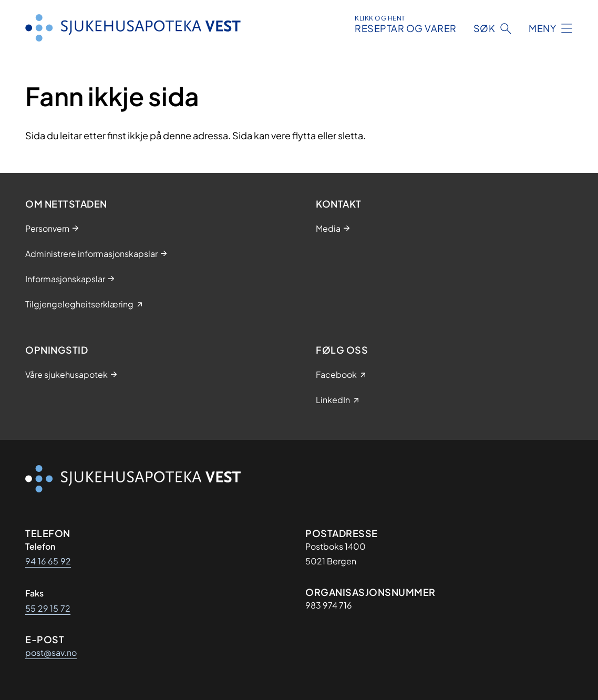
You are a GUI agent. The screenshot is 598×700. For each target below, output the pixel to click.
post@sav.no (51, 652)
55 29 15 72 (48, 608)
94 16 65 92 (48, 561)
